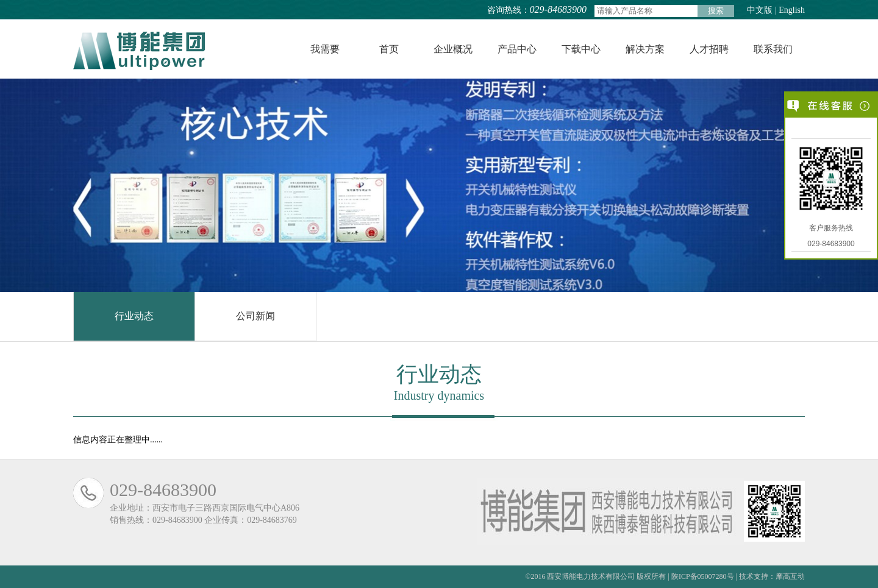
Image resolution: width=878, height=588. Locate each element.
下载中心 (581, 49)
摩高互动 (790, 576)
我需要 (325, 49)
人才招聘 (709, 49)
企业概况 (453, 49)
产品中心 (517, 49)
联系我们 (773, 49)
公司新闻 (255, 316)
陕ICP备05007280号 (703, 576)
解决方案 (645, 49)
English (792, 10)
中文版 (760, 10)
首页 (389, 49)
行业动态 (134, 316)
